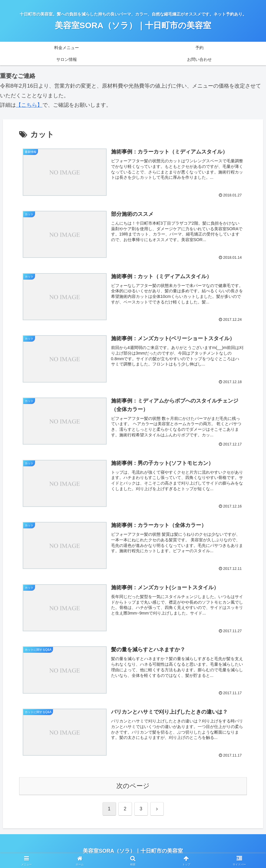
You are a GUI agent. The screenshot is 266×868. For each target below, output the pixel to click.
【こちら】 (29, 105)
